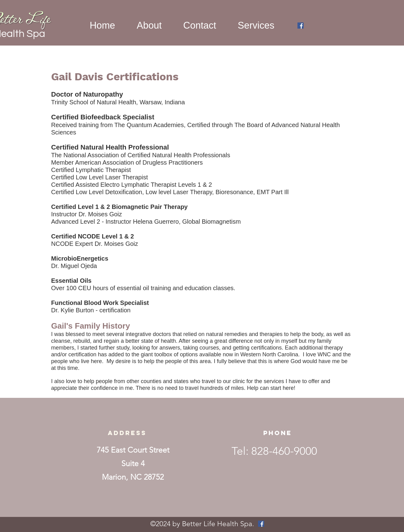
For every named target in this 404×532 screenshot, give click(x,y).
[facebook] (301, 26)
